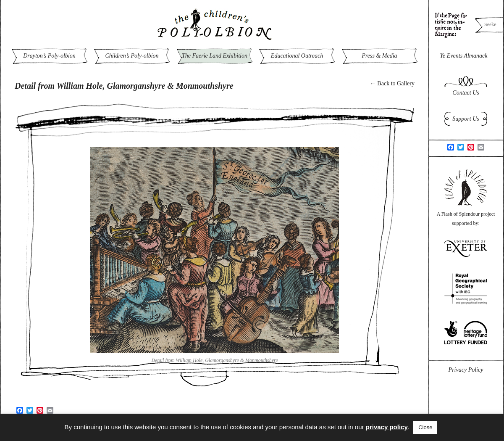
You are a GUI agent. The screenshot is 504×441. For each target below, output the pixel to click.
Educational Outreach (297, 56)
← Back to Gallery (392, 83)
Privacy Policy (466, 370)
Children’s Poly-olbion (132, 56)
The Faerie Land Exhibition (215, 56)
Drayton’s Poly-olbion (49, 56)
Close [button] (425, 427)
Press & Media (379, 56)
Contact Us (466, 93)
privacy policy (387, 427)
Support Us (466, 119)
